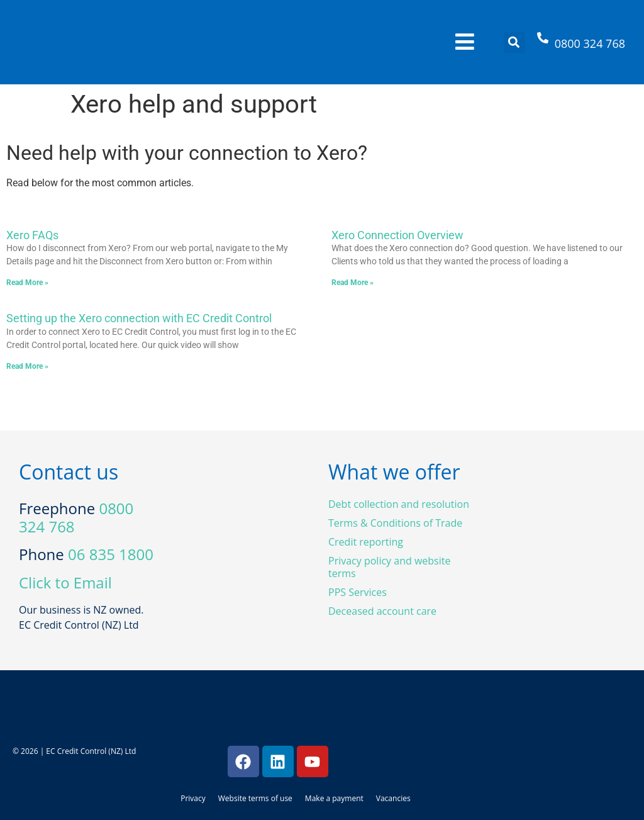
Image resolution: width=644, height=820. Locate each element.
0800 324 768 (590, 43)
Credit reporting (366, 542)
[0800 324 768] (543, 42)
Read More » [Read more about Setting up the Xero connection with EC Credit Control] (27, 366)
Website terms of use (255, 798)
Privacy (193, 798)
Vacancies (393, 798)
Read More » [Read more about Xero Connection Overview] (353, 283)
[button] (514, 42)
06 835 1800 (111, 554)
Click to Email (65, 582)
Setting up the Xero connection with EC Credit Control (139, 318)
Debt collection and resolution (399, 504)
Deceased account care (382, 611)
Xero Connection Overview (397, 235)
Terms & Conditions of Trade (395, 523)
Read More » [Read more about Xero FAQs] (27, 283)
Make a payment (334, 798)
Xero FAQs (32, 235)
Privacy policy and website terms (389, 567)
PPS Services (358, 592)
